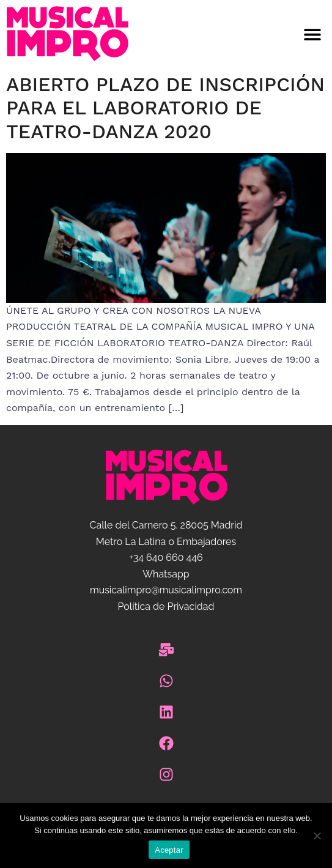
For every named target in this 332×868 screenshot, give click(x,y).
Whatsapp (166, 574)
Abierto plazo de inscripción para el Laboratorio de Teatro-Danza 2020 (165, 108)
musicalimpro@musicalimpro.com (166, 590)
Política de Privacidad (166, 606)
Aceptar (169, 850)
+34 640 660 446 (166, 558)
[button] (249, 34)
